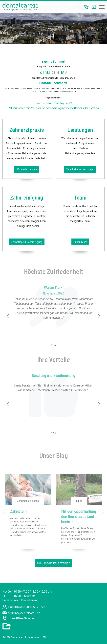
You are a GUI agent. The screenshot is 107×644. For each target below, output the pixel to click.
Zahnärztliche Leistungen (80, 169)
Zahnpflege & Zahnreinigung (27, 242)
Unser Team (80, 242)
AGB (45, 637)
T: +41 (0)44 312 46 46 (22, 618)
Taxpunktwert (50, 103)
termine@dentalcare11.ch (24, 613)
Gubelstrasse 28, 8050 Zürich (27, 607)
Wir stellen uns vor (27, 169)
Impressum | (35, 637)
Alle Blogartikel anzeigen (53, 563)
